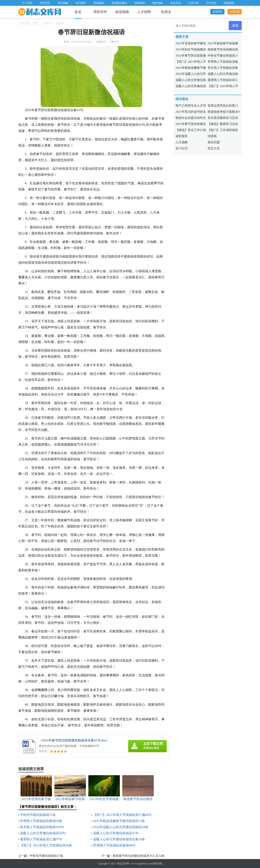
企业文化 (175, 3)
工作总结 (211, 3)
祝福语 (60, 23)
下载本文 (114, 42)
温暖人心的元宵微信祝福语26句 (43, 833)
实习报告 (81, 3)
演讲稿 (212, 136)
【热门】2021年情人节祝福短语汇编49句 (122, 815)
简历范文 (45, 3)
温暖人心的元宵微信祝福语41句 (116, 833)
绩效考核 (158, 3)
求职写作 (100, 12)
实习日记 (182, 148)
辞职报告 (229, 3)
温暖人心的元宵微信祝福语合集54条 (119, 839)
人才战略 (182, 142)
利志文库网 (123, 864)
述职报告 (182, 136)
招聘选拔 (140, 3)
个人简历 (27, 3)
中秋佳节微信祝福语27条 (38, 815)
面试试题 (214, 142)
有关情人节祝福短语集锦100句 (42, 827)
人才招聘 (144, 12)
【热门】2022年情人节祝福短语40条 (46, 845)
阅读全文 (102, 42)
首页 (78, 12)
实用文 (166, 12)
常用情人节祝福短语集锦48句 (114, 845)
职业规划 (99, 3)
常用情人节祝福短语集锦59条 (41, 821)
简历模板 (63, 3)
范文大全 (214, 148)
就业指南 (122, 12)
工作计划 (193, 3)
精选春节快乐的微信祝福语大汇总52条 (139, 856)
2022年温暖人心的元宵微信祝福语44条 (121, 827)
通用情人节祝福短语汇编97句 (41, 839)
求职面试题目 (119, 3)
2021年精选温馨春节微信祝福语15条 (119, 821)
